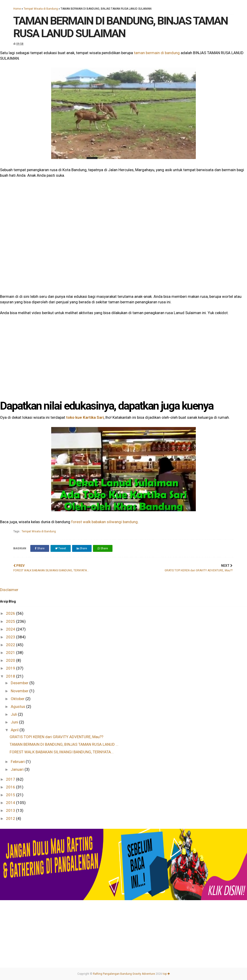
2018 (11, 676)
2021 (11, 653)
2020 (11, 660)
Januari (18, 769)
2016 (11, 787)
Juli (14, 714)
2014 (11, 803)
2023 (11, 637)
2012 (11, 818)
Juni (15, 722)
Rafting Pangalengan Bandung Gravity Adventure (124, 974)
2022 (11, 645)
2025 (11, 621)
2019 (11, 668)
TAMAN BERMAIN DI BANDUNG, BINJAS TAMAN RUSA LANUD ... (64, 744)
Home (17, 9)
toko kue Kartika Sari (85, 417)
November (20, 691)
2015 (11, 795)
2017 (11, 779)
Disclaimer (9, 590)
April (15, 730)
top (166, 974)
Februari (18, 762)
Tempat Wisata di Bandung (41, 9)
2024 (11, 629)
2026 (11, 613)
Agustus (18, 706)
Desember (20, 683)
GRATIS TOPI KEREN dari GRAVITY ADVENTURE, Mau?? (56, 737)
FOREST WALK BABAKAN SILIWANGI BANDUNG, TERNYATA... (62, 752)
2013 (11, 810)
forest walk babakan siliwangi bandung (104, 522)
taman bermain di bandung (157, 53)
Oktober (18, 699)
